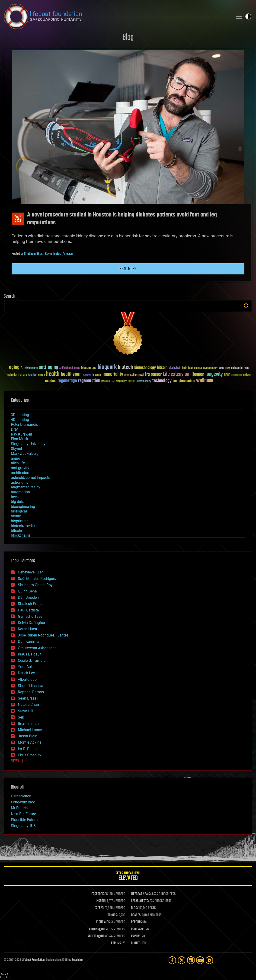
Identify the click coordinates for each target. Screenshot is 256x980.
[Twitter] (182, 960)
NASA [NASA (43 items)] (227, 375)
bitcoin (16, 531)
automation (20, 492)
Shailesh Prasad (31, 604)
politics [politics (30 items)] (247, 375)
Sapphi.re (77, 960)
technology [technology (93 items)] (162, 381)
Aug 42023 (18, 219)
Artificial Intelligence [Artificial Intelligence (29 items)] (70, 368)
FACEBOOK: (98, 894)
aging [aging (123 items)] (14, 367)
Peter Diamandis (24, 425)
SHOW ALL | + (18, 761)
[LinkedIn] (191, 960)
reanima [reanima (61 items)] (51, 381)
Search (246, 306)
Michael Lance (30, 730)
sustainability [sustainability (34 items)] (144, 382)
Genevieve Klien (31, 572)
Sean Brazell (28, 698)
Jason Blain (28, 736)
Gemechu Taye (30, 616)
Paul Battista (28, 610)
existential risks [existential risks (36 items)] (240, 368)
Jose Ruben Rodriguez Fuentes (43, 635)
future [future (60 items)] (23, 375)
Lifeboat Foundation (33, 960)
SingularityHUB (23, 826)
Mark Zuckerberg (25, 453)
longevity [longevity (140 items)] (214, 374)
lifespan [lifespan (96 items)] (197, 374)
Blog (128, 37)
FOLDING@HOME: (99, 929)
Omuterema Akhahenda (37, 648)
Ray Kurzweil (21, 434)
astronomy (20, 482)
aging (16, 458)
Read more (128, 269)
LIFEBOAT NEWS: (141, 894)
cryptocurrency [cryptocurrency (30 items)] (210, 368)
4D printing (20, 420)
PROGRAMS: (138, 929)
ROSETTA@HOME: (98, 936)
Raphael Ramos (31, 692)
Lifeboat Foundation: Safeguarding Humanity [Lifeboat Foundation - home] (116, 16)
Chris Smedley (30, 755)
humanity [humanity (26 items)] (87, 375)
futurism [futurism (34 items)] (33, 375)
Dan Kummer (29, 641)
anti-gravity (20, 468)
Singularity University (28, 444)
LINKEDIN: (100, 901)
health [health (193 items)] (53, 374)
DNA (15, 429)
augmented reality (26, 487)
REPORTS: (137, 922)
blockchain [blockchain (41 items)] (175, 368)
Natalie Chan (28, 705)
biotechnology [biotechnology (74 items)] (145, 368)
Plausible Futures (25, 820)
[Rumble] (209, 960)
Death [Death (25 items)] (228, 368)
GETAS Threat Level (128, 877)
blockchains (21, 535)
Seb (21, 717)
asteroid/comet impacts (30, 478)
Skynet (16, 449)
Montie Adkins (30, 742)
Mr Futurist (20, 808)
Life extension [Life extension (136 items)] (176, 374)
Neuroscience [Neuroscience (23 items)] (237, 375)
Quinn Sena (27, 591)
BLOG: (134, 908)
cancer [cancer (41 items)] (198, 368)
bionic (16, 516)
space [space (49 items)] (132, 381)
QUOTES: (136, 943)
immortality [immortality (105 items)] (113, 374)
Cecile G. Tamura (32, 660)
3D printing (20, 415)
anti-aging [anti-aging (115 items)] (48, 367)
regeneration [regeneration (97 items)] (89, 381)
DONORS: (113, 915)
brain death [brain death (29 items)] (188, 368)
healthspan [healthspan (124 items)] (71, 374)
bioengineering (23, 507)
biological (19, 511)
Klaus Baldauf (29, 654)
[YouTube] (200, 960)
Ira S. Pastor (28, 749)
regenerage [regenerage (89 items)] (67, 381)
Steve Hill (26, 711)
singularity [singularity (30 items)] (121, 381)
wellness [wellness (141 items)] (205, 381)
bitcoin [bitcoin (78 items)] (162, 368)
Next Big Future (23, 814)
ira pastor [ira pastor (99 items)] (153, 374)
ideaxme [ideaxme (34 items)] (97, 375)
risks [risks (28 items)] (113, 381)
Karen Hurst (27, 629)
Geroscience (21, 796)
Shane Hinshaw (31, 686)
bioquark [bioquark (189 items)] (107, 367)
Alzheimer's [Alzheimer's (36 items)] (31, 368)
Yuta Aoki (26, 667)
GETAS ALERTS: (140, 901)
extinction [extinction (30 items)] (12, 375)
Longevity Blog (23, 802)
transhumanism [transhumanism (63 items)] (184, 381)
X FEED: (100, 908)
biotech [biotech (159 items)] (125, 367)
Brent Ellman (28, 724)
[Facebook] (172, 960)
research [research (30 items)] (106, 381)
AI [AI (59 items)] (22, 368)
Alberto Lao (27, 679)
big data (18, 502)
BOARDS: (136, 915)
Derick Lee (26, 673)
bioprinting (20, 521)
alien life (18, 463)
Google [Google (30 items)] (42, 375)
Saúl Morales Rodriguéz (37, 579)
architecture (21, 473)
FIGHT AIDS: (103, 922)
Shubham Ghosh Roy (37, 254)
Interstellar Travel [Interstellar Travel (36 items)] (134, 375)
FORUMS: (116, 943)
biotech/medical (63, 254)
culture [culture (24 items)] (221, 368)
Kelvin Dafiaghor (32, 623)
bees (15, 497)
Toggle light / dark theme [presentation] (248, 16)
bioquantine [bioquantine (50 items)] (89, 368)
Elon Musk (19, 439)
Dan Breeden (28, 597)
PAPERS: (136, 936)
